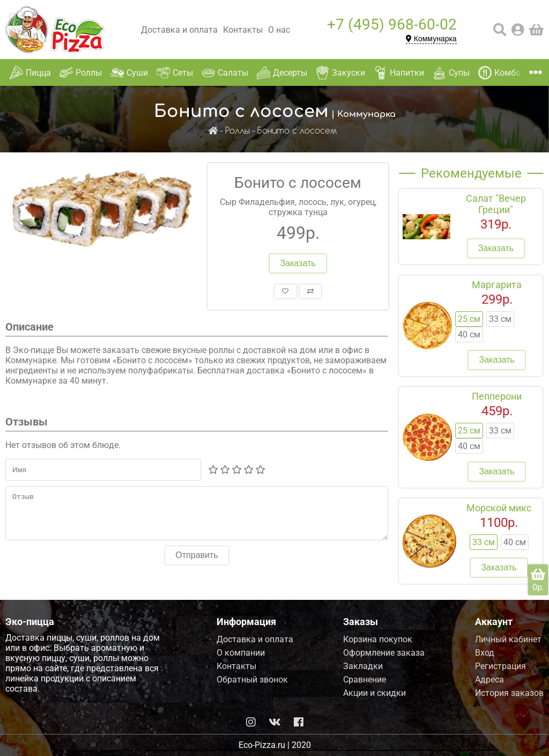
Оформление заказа (384, 653)
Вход (485, 653)
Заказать (298, 263)
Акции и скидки (374, 693)
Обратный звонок (252, 680)
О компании (241, 653)
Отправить (196, 563)
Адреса (489, 680)
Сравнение (365, 680)
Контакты (243, 30)
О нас (279, 30)
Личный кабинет (508, 639)
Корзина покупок (378, 639)
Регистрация (500, 666)
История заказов (509, 693)
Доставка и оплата (179, 30)
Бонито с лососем (297, 131)
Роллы (238, 131)
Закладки (363, 666)
